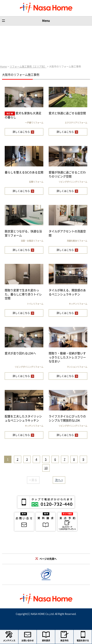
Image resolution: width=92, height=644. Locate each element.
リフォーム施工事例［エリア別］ (28, 67)
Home (3, 67)
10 (46, 468)
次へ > (59, 480)
